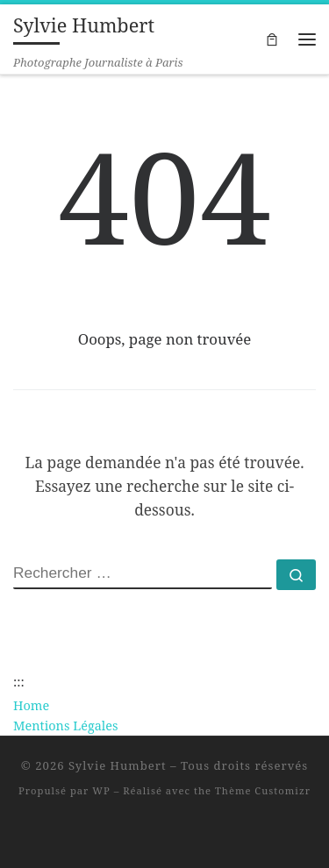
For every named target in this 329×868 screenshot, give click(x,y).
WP (101, 790)
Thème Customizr (263, 790)
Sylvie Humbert (118, 765)
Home (31, 705)
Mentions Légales (66, 726)
